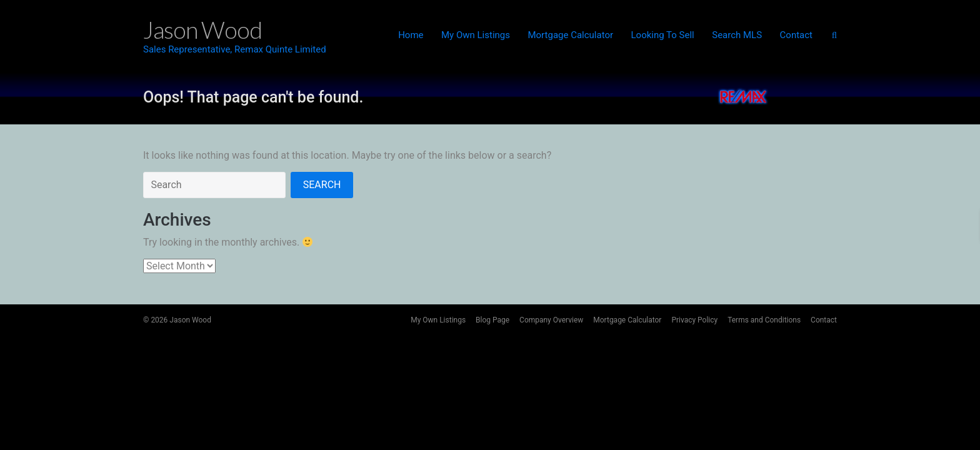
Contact (796, 35)
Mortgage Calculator (570, 35)
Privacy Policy (694, 320)
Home (411, 35)
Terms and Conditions (764, 320)
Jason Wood (190, 320)
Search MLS (737, 35)
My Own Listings (476, 35)
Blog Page (492, 320)
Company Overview (551, 320)
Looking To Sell (663, 35)
